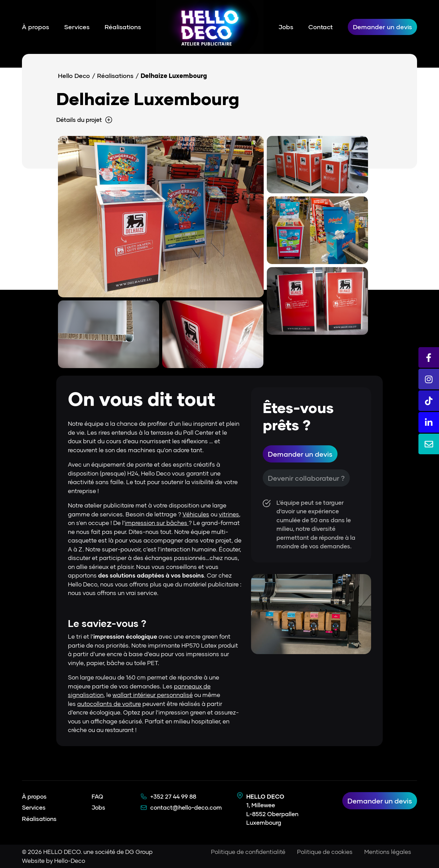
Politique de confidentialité (248, 852)
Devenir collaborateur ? (306, 478)
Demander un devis (382, 27)
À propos (35, 27)
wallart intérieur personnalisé (153, 695)
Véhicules (196, 514)
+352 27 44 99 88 (173, 796)
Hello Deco (74, 76)
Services (77, 27)
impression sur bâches (157, 523)
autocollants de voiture (109, 704)
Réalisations (123, 27)
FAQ (97, 796)
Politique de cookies (325, 852)
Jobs (286, 27)
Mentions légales (388, 852)
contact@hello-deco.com (186, 807)
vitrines (229, 514)
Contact (321, 27)
